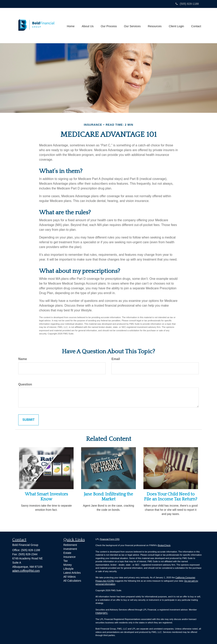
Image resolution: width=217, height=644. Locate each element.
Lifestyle (69, 569)
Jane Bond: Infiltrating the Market (108, 497)
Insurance (70, 557)
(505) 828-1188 (187, 4)
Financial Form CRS (110, 539)
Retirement (70, 545)
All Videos (70, 577)
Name (23, 359)
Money (68, 565)
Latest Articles (72, 573)
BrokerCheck (164, 545)
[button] (89, 25)
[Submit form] (28, 420)
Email (116, 359)
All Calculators (72, 581)
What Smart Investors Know (46, 497)
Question (25, 384)
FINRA (99, 613)
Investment (70, 549)
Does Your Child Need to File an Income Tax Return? (171, 497)
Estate (67, 553)
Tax (66, 561)
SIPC (105, 613)
